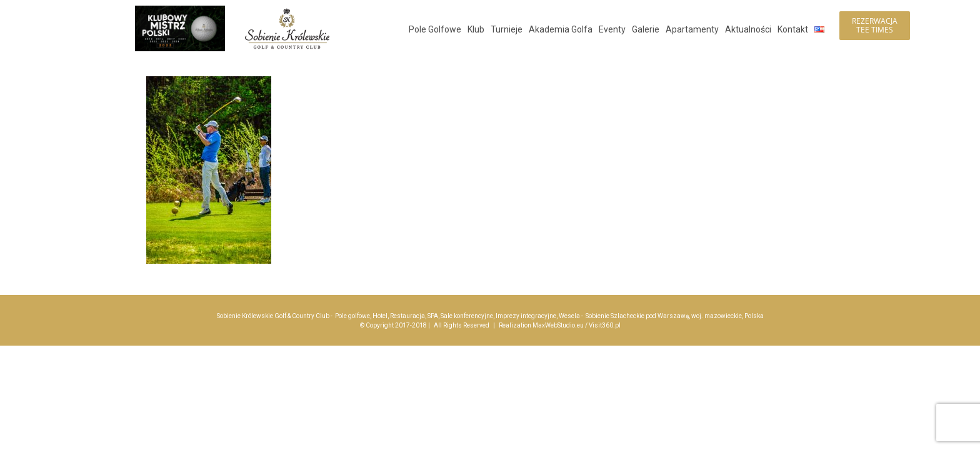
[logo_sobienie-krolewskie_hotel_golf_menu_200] (287, 11)
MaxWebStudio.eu (558, 325)
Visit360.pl (605, 325)
